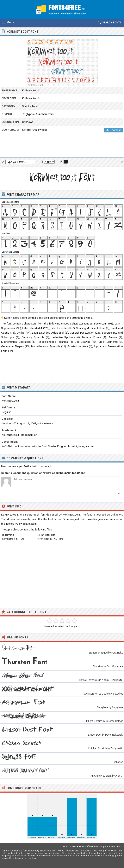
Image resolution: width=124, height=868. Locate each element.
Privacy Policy (104, 847)
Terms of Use (86, 847)
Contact (118, 847)
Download (114, 130)
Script (26, 106)
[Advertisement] (62, 146)
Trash (35, 106)
